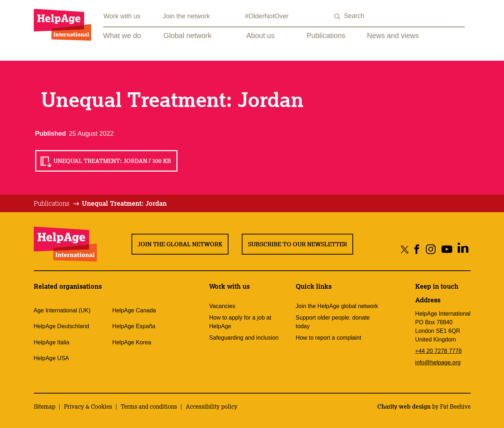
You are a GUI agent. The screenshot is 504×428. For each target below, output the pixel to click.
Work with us (122, 16)
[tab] (57, 204)
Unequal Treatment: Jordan (124, 203)
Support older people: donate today (333, 322)
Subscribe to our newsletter (297, 244)
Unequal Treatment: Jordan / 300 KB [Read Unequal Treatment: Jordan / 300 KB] (112, 161)
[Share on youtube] (447, 249)
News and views (393, 36)
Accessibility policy (212, 406)
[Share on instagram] (431, 249)
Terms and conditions (149, 406)
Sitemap (45, 406)
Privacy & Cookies (88, 406)
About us (261, 36)
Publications (326, 36)
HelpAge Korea (132, 342)
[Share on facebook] (417, 249)
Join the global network (180, 244)
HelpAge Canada (134, 310)
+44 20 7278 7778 (438, 351)
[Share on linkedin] (463, 249)
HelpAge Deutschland (62, 326)
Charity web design (404, 406)
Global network (187, 36)
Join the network (186, 16)
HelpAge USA (52, 358)
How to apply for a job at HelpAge (240, 322)
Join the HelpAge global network (337, 306)
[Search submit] (337, 17)
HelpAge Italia (52, 342)
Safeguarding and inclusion (244, 338)
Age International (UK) (62, 310)
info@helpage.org (438, 362)
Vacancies (222, 306)
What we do (122, 36)
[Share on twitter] (405, 249)
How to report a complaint (328, 338)
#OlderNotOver (267, 16)
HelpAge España (134, 326)
